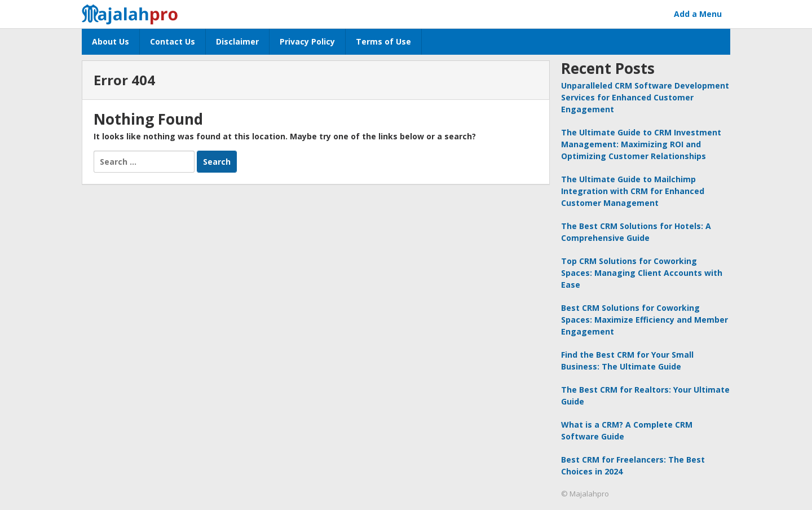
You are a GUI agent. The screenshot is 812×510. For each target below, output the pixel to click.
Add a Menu (698, 14)
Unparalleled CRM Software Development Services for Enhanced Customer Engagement (645, 97)
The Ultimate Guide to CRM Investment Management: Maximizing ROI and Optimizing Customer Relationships (641, 144)
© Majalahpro (585, 494)
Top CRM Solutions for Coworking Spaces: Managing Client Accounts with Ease (642, 273)
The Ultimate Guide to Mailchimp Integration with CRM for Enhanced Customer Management (633, 191)
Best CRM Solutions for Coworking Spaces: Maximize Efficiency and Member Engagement (645, 320)
